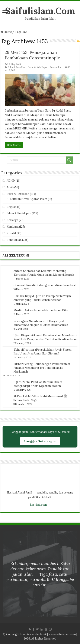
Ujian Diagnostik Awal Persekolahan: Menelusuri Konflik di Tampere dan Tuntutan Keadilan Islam (45, 337)
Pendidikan (56, 67)
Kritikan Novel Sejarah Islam (28, 199)
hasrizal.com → (40, 505)
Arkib (10, 187)
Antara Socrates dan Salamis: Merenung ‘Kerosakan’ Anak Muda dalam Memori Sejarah (44, 273)
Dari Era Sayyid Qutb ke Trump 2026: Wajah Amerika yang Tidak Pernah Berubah (42, 298)
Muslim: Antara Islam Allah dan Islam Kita (41, 310)
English (12, 207)
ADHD (11, 181)
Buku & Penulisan (17, 67)
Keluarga (12, 220)
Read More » (14, 145)
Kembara (13, 227)
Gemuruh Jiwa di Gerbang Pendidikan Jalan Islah (45, 285)
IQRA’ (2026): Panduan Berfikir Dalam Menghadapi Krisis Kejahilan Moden (38, 384)
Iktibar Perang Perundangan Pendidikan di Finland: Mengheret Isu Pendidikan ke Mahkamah (42, 368)
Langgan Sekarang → (40, 441)
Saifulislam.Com (40, 11)
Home (6, 32)
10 (69, 67)
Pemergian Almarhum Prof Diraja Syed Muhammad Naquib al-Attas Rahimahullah (41, 323)
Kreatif (11, 233)
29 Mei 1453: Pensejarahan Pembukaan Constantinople (32, 55)
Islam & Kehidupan (38, 67)
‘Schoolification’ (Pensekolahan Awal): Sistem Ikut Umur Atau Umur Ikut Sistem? (43, 352)
